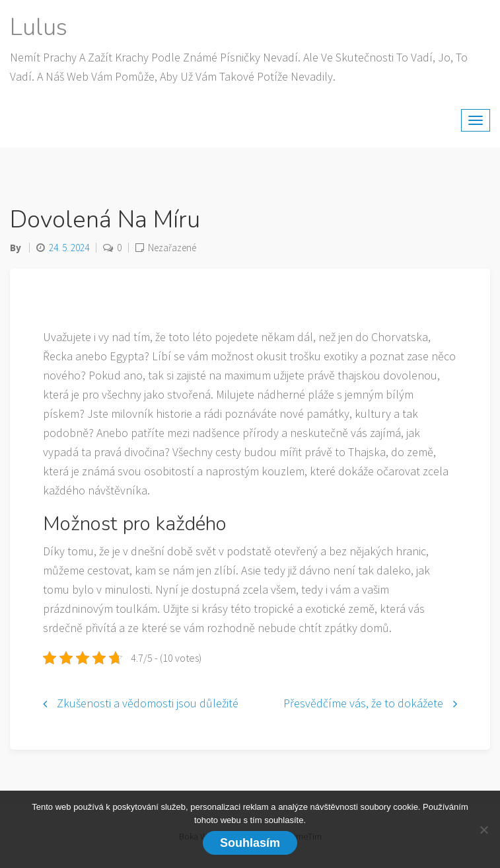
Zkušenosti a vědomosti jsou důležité (148, 703)
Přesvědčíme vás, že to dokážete (363, 703)
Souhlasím (250, 843)
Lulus (39, 27)
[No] (483, 830)
